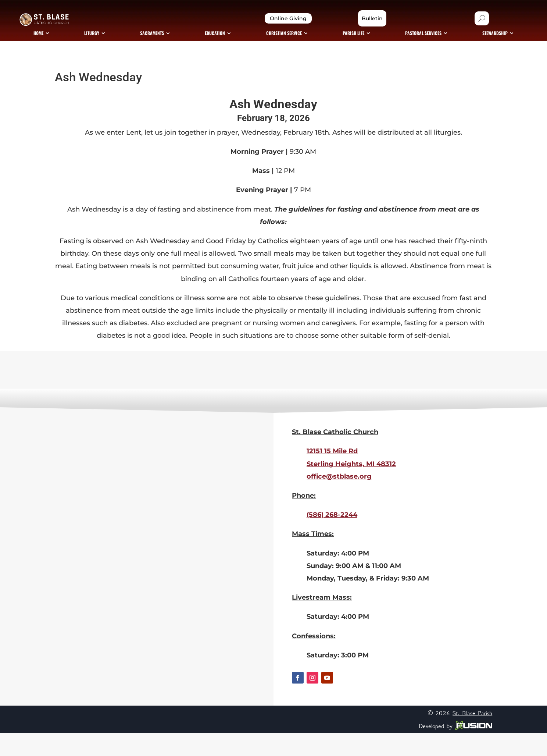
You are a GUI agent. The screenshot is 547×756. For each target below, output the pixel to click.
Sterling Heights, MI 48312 (351, 487)
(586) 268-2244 (332, 538)
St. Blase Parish (472, 736)
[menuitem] (93, 50)
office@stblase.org (339, 499)
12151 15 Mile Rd (332, 474)
